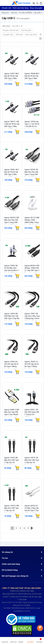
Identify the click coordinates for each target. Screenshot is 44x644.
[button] (2, 3)
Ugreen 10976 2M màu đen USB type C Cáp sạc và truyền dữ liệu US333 (11, 462)
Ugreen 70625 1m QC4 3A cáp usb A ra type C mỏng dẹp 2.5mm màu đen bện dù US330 (32, 366)
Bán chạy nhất (31, 35)
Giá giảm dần (8, 35)
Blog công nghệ (36, 8)
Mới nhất (19, 35)
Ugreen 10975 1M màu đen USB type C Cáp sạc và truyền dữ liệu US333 (32, 462)
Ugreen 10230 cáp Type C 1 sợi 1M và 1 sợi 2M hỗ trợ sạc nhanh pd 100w (32, 126)
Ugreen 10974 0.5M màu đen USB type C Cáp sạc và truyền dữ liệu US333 (12, 510)
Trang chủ (5, 13)
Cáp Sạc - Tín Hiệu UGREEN (21, 13)
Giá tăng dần (26, 30)
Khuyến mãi (6, 8)
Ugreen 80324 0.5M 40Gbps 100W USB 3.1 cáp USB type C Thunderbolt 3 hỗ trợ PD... (32, 270)
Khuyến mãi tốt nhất (11, 30)
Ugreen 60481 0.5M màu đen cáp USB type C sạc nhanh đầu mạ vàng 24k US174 (12, 414)
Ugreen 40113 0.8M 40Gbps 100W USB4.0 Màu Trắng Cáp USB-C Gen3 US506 (32, 222)
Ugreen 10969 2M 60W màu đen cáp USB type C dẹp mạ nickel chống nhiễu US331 (12, 318)
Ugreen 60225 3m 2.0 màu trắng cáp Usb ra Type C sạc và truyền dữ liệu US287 (32, 510)
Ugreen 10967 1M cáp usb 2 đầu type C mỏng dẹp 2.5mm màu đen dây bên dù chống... (32, 318)
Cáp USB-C (38, 13)
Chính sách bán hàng (20, 8)
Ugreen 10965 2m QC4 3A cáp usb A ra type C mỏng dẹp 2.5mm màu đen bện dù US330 (11, 366)
